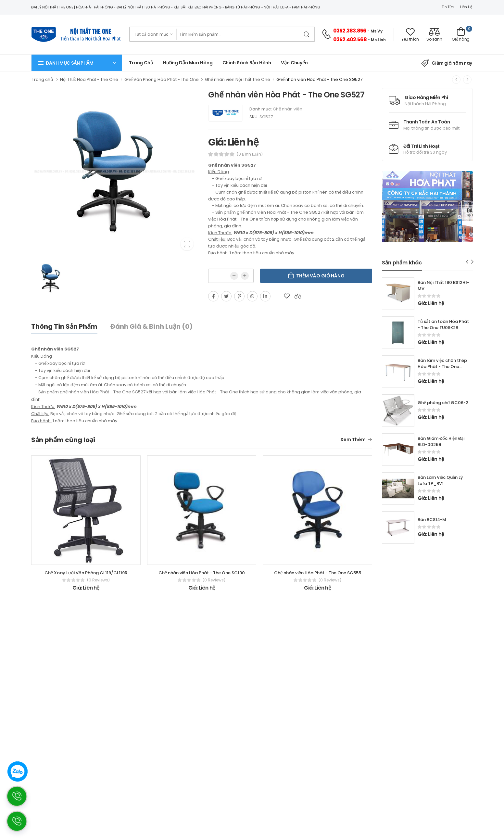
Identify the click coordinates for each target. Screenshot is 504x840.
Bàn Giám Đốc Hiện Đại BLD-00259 (441, 441)
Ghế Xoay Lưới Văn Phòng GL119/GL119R (86, 573)
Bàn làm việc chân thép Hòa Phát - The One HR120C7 (442, 367)
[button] (77, 63)
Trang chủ (141, 63)
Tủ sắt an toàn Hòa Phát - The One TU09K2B (443, 325)
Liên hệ (466, 7)
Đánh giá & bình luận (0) (151, 326)
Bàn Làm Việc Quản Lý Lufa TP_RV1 (440, 480)
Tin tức (448, 7)
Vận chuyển (294, 63)
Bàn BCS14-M (432, 520)
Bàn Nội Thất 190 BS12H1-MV (443, 286)
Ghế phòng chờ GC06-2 (443, 403)
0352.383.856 (350, 31)
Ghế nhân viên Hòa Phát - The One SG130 (202, 573)
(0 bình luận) (250, 154)
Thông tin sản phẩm (64, 326)
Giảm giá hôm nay (447, 63)
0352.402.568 (350, 39)
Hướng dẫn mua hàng (188, 63)
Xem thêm (353, 440)
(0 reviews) (98, 580)
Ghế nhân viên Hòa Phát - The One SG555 (318, 573)
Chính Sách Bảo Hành (247, 63)
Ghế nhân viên (288, 109)
